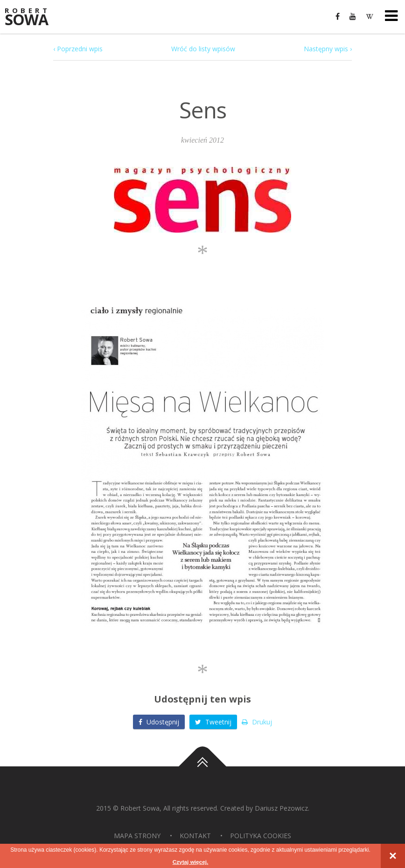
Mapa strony (137, 836)
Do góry (202, 766)
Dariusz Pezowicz (281, 808)
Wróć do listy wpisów (203, 49)
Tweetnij (213, 722)
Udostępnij (159, 722)
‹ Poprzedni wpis (78, 49)
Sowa (33, 17)
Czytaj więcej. (190, 862)
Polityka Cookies (261, 836)
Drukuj (257, 722)
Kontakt (195, 836)
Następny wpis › (328, 49)
